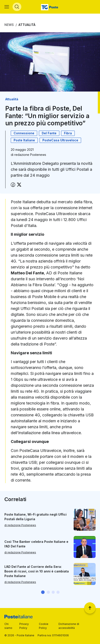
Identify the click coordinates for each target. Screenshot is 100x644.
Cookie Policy (44, 626)
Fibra (68, 133)
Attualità (27, 25)
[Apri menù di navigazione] (7, 7)
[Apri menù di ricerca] (17, 7)
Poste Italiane (24, 140)
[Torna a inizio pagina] (90, 608)
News (9, 25)
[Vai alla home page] (50, 7)
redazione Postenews (30, 155)
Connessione (24, 133)
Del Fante (49, 133)
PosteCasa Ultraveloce (60, 140)
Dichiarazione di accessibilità (69, 626)
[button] (43, 592)
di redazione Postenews (20, 525)
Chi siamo (8, 626)
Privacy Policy (24, 626)
